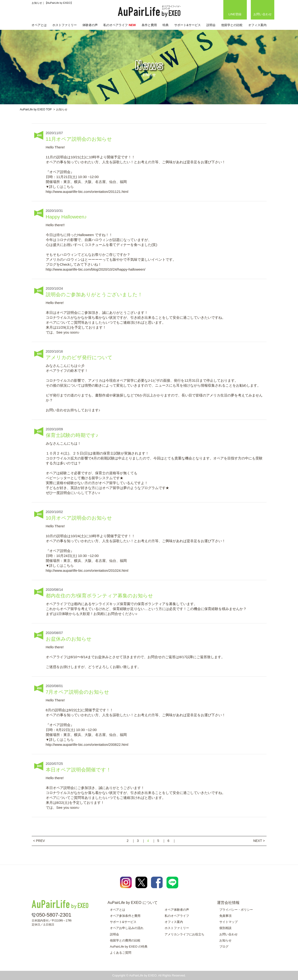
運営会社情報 (228, 903)
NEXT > (259, 841)
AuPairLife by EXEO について (133, 903)
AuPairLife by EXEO (149, 11)
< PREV (39, 841)
